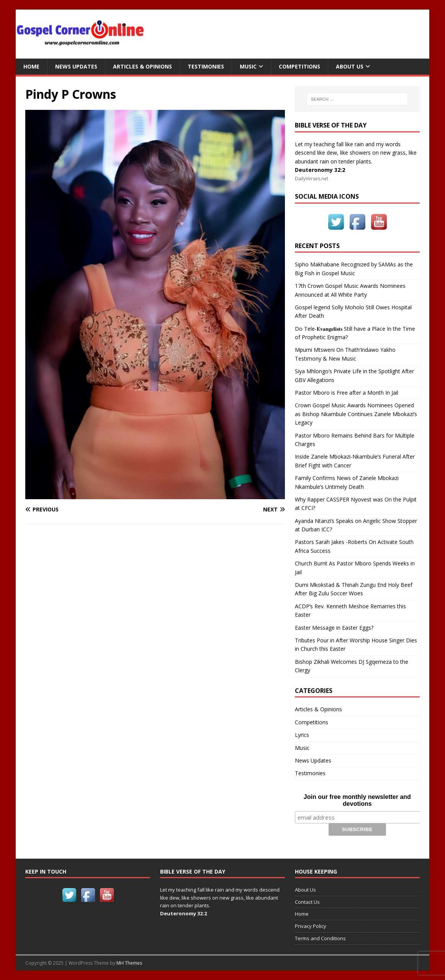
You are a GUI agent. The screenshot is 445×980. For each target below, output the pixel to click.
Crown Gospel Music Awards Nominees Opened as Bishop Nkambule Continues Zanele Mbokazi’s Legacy (356, 414)
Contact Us (307, 902)
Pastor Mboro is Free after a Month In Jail (347, 393)
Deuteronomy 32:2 (320, 170)
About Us (350, 66)
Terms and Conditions (320, 938)
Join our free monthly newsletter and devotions (357, 800)
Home (31, 66)
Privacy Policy (311, 926)
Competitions (299, 66)
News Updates (76, 66)
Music (248, 66)
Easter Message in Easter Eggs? (334, 628)
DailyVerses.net (312, 179)
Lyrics (302, 735)
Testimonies (206, 66)
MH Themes (129, 963)
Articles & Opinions (142, 66)
